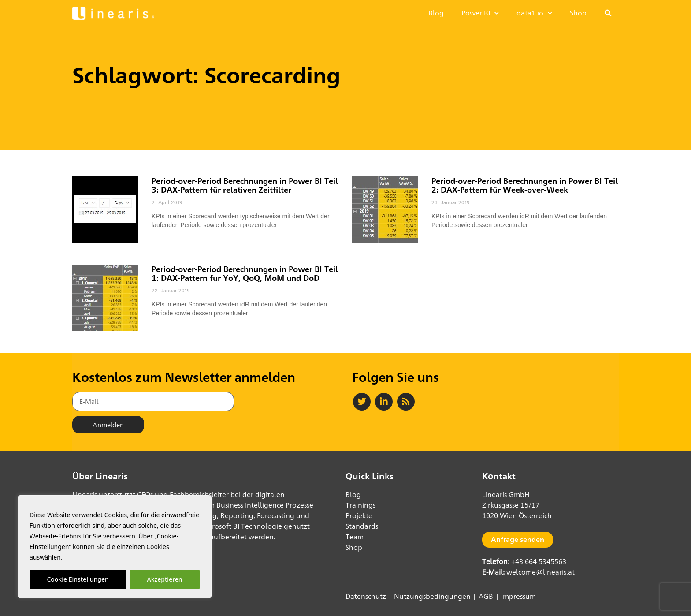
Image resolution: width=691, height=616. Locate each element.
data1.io (534, 13)
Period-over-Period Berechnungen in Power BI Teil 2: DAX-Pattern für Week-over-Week (525, 185)
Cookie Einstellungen (78, 579)
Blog (436, 13)
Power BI (480, 13)
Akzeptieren (165, 579)
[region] (115, 547)
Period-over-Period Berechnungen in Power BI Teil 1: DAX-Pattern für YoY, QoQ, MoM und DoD (245, 273)
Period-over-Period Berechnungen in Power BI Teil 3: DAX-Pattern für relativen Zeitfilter (245, 185)
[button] (608, 13)
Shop (578, 13)
